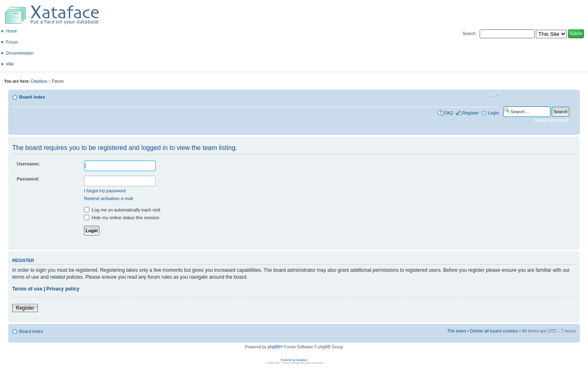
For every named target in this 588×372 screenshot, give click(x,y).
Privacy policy (63, 289)
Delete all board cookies (494, 331)
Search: (469, 34)
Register (470, 113)
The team (456, 331)
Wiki (10, 64)
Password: (28, 179)
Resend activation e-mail (108, 198)
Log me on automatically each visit (122, 210)
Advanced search (552, 120)
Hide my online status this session (122, 218)
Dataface (39, 81)
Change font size (493, 95)
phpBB (274, 347)
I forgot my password (105, 191)
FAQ (449, 113)
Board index (32, 97)
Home (12, 31)
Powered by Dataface (294, 360)
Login (493, 113)
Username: (28, 164)
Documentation (20, 53)
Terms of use (27, 289)
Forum (12, 42)
